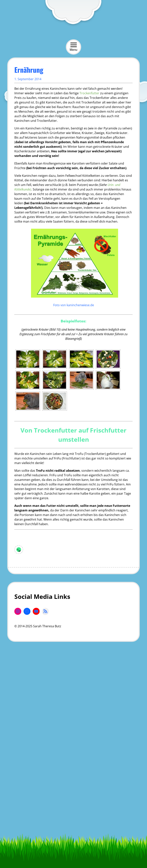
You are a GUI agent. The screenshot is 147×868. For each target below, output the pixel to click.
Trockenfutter (89, 93)
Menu (73, 47)
